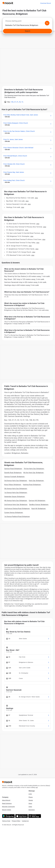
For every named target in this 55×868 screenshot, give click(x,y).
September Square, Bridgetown (15, 497)
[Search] (27, 31)
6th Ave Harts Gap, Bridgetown (33, 473)
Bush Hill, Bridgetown (39, 509)
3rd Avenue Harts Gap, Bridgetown (16, 481)
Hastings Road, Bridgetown (32, 485)
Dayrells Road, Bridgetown (13, 473)
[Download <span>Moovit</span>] (46, 3)
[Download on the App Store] (21, 816)
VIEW (36, 198)
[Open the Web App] (34, 816)
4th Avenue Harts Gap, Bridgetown (16, 501)
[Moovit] (8, 3)
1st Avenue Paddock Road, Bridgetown (17, 517)
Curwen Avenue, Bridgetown (14, 513)
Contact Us (25, 821)
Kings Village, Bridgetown (13, 485)
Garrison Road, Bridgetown (13, 469)
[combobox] (27, 22)
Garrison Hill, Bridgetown (37, 501)
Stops (30, 803)
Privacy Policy (16, 821)
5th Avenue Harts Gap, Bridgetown (16, 489)
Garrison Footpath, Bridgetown (14, 477)
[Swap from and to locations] (47, 23)
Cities (30, 807)
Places (31, 797)
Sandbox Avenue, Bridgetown (39, 505)
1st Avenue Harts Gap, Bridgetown (16, 493)
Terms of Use (6, 821)
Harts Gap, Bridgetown (36, 481)
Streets (31, 800)
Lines (30, 794)
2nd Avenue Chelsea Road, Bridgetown (17, 509)
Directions (32, 810)
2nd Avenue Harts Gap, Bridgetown (16, 505)
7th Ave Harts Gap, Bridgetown (34, 469)
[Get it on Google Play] (8, 816)
